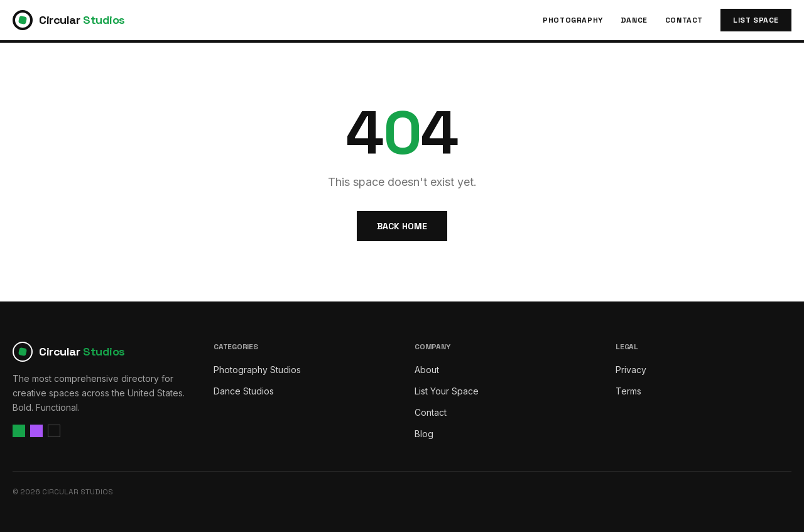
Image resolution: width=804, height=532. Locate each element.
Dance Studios (244, 391)
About (427, 370)
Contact (684, 20)
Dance (634, 20)
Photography (573, 20)
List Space (756, 20)
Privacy (631, 370)
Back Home (402, 226)
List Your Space (447, 391)
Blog (424, 434)
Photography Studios (257, 370)
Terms (628, 391)
